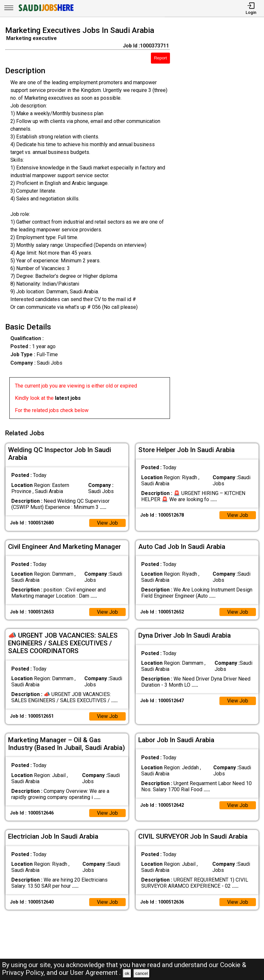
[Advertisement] (220, 224)
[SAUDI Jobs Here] (46, 11)
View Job (107, 522)
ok (127, 973)
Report (160, 58)
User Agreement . (95, 973)
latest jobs (68, 398)
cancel (142, 973)
